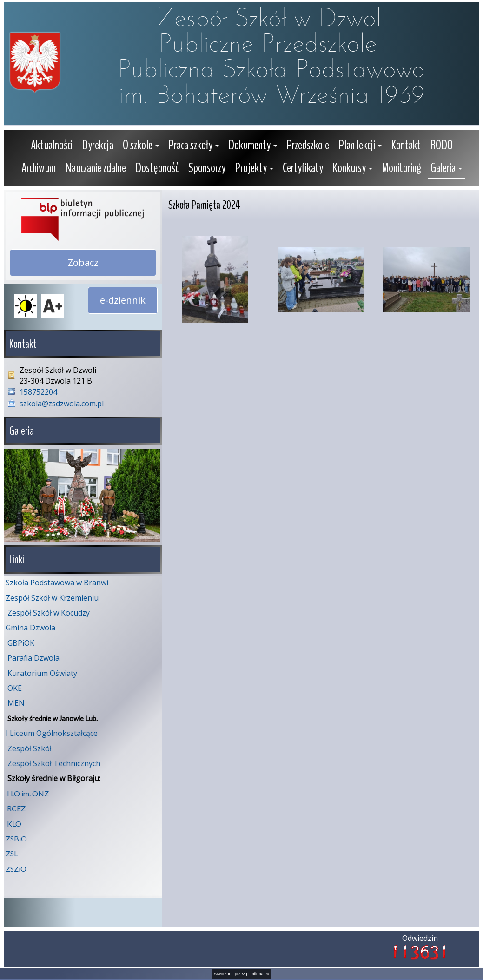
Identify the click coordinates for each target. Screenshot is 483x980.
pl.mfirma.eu (258, 973)
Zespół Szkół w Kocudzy (49, 612)
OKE (15, 687)
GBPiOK (21, 642)
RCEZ (16, 807)
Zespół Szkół (30, 748)
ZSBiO (16, 838)
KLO (14, 823)
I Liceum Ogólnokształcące (52, 732)
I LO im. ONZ (28, 792)
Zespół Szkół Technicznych (54, 762)
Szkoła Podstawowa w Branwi (57, 582)
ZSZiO (16, 868)
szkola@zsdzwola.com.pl (62, 404)
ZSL (12, 852)
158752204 (38, 392)
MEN (16, 702)
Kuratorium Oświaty (42, 672)
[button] (141, 146)
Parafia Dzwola (33, 657)
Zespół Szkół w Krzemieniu (52, 597)
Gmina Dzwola (30, 627)
